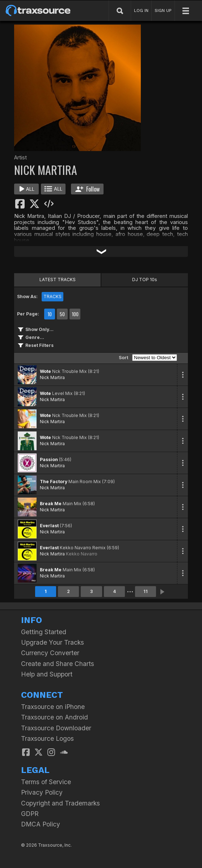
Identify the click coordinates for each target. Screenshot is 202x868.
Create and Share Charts (58, 664)
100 (75, 314)
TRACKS (52, 297)
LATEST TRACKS (58, 280)
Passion (49, 459)
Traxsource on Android (54, 717)
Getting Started (44, 632)
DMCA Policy (41, 824)
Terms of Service (46, 782)
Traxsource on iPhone (53, 707)
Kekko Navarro (82, 554)
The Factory (54, 482)
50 (62, 314)
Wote (45, 371)
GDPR (30, 814)
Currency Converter (50, 653)
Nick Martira (52, 377)
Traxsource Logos (47, 738)
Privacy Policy (42, 792)
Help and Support (47, 674)
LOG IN (141, 10)
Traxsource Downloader (56, 728)
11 (146, 591)
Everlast (49, 526)
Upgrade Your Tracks (52, 642)
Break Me (51, 504)
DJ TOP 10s (145, 280)
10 (50, 314)
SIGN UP (163, 10)
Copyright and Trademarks (60, 803)
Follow (87, 189)
